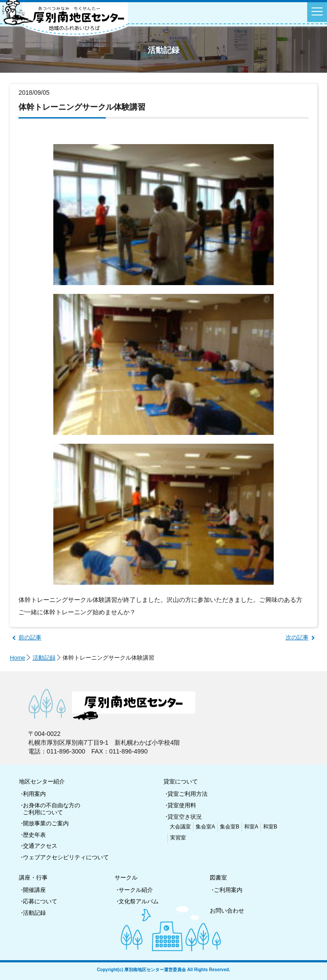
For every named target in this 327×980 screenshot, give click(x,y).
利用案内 (34, 794)
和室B (270, 827)
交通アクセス (40, 846)
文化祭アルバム (139, 901)
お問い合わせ (227, 911)
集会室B (230, 827)
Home (17, 658)
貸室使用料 (182, 805)
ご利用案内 (228, 890)
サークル (126, 878)
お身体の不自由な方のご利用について (52, 809)
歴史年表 (34, 835)
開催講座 (34, 890)
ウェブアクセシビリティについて (66, 857)
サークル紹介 (136, 890)
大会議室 (180, 827)
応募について (40, 901)
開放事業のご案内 (46, 823)
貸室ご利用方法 (188, 794)
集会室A (205, 827)
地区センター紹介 (42, 781)
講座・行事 (33, 878)
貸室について (181, 781)
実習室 (178, 838)
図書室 (218, 878)
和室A (251, 827)
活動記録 (44, 658)
